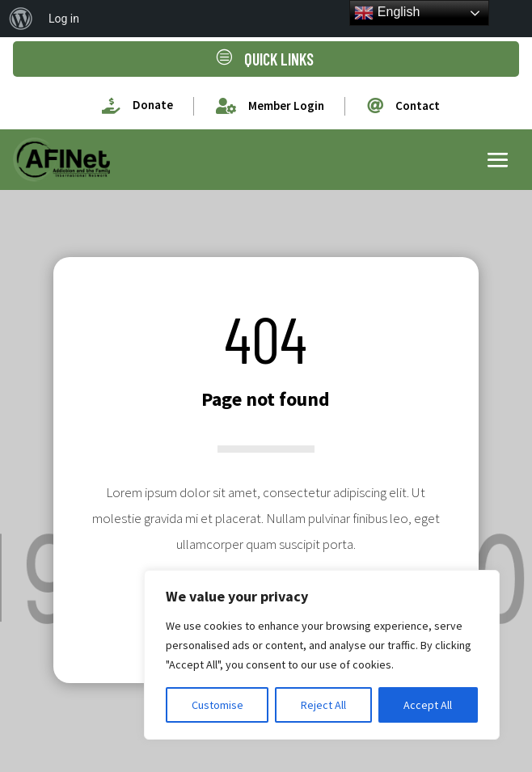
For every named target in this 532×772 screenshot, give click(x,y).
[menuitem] (21, 19)
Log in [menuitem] (64, 19)
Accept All (428, 705)
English (387, 13)
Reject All (323, 705)
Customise (217, 705)
